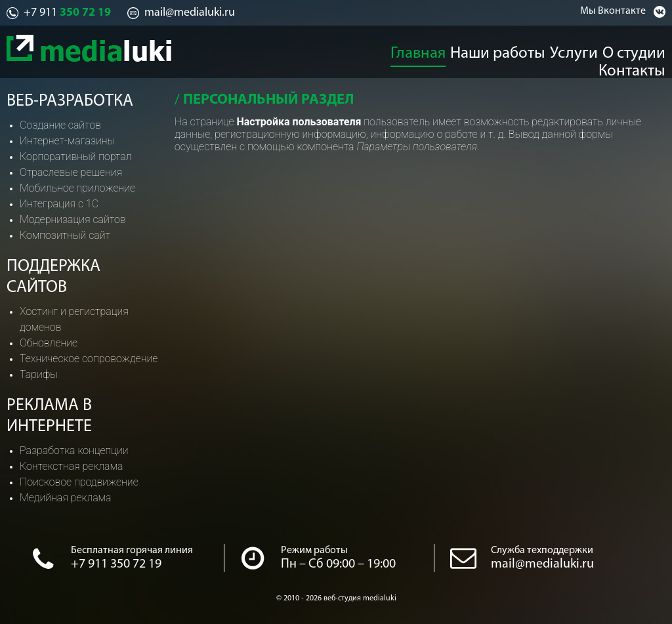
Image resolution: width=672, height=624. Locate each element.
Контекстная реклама (71, 466)
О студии (574, 50)
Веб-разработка (70, 101)
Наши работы (442, 50)
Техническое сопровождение (89, 359)
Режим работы (314, 551)
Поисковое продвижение (79, 482)
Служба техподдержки (542, 551)
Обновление (49, 343)
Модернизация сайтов (73, 219)
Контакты (643, 50)
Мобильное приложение (77, 188)
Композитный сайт (65, 235)
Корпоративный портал (75, 156)
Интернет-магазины (67, 141)
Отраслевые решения (71, 172)
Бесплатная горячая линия (132, 551)
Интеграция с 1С (59, 204)
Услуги (514, 50)
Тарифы (39, 374)
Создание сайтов (60, 125)
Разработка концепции (74, 450)
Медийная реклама (66, 498)
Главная (367, 50)
